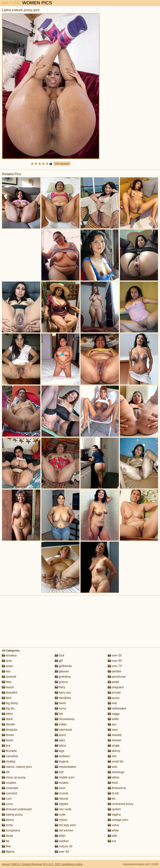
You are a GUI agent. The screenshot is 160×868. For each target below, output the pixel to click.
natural (61, 799)
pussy (114, 698)
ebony (8, 820)
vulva (113, 825)
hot (59, 714)
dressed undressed (17, 809)
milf (59, 772)
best (7, 698)
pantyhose (117, 677)
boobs (8, 735)
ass (6, 671)
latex (60, 740)
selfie (113, 719)
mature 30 (64, 846)
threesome (117, 788)
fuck (60, 655)
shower (115, 740)
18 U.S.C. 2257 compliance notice (63, 864)
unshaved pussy (121, 804)
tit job (113, 793)
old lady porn (65, 825)
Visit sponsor (62, 164)
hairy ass (63, 693)
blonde (8, 724)
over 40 (62, 852)
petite (113, 682)
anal (7, 661)
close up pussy (14, 777)
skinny (114, 751)
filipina (8, 852)
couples (9, 783)
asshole (9, 677)
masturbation (66, 767)
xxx (112, 841)
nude (60, 814)
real (112, 703)
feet (6, 846)
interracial (63, 730)
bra (6, 746)
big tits (8, 708)
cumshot (10, 793)
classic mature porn (17, 767)
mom (60, 788)
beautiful (10, 693)
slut (112, 756)
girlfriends (63, 666)
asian (7, 666)
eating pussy (12, 814)
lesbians (62, 756)
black (7, 719)
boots (8, 740)
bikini (7, 714)
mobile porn (65, 777)
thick (113, 783)
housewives (65, 719)
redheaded (117, 708)
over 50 (115, 655)
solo (113, 767)
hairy (60, 687)
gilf (59, 661)
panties (115, 671)
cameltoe (10, 756)
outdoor (62, 841)
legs (60, 751)
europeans (11, 830)
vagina (114, 814)
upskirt (114, 809)
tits (112, 799)
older (60, 836)
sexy (113, 730)
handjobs (63, 698)
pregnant (116, 687)
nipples (62, 804)
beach (8, 687)
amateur (9, 655)
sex (112, 724)
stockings (116, 772)
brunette (9, 751)
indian (61, 724)
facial (7, 836)
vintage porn (118, 820)
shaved (115, 735)
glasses (62, 671)
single (114, 746)
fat (5, 841)
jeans (60, 735)
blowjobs (10, 730)
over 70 (115, 666)
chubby (9, 761)
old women (64, 830)
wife (112, 836)
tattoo (113, 777)
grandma (63, 677)
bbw (7, 682)
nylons (61, 820)
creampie (10, 788)
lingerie (62, 761)
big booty (10, 703)
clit (6, 772)
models (62, 783)
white (113, 830)
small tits (116, 761)
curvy (7, 804)
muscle (62, 793)
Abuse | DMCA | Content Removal (22, 864)
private (114, 693)
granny (61, 682)
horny (61, 708)
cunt (7, 799)
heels (60, 703)
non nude (63, 809)
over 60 (115, 661)
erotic (8, 825)
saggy (114, 714)
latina (60, 746)
